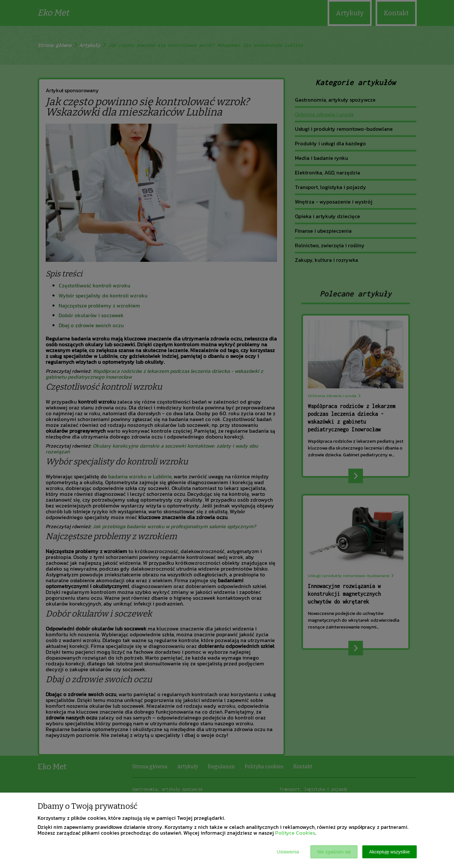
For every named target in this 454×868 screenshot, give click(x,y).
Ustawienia (288, 852)
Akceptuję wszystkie (389, 852)
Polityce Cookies (295, 833)
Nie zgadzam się (334, 852)
